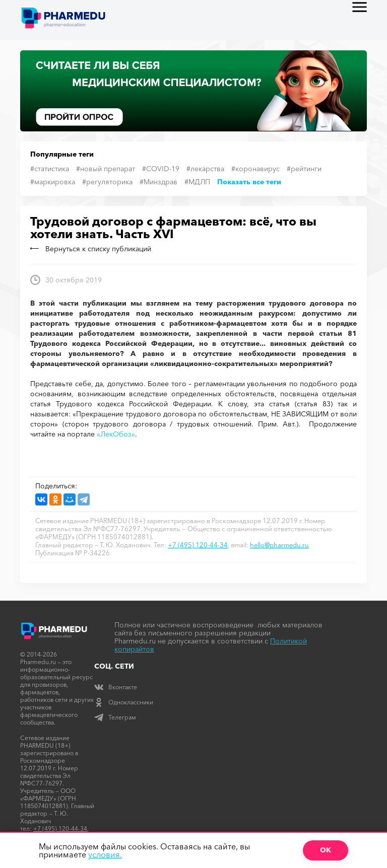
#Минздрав (158, 182)
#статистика (50, 169)
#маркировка (53, 182)
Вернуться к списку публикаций (91, 249)
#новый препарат (106, 169)
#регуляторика (107, 182)
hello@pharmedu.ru (279, 545)
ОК (326, 850)
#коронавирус (255, 169)
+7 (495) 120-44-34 (198, 545)
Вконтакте (116, 687)
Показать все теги (249, 182)
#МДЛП (197, 182)
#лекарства (205, 169)
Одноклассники (124, 702)
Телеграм (115, 717)
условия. (105, 854)
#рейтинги (304, 169)
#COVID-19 (161, 169)
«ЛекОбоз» (116, 434)
